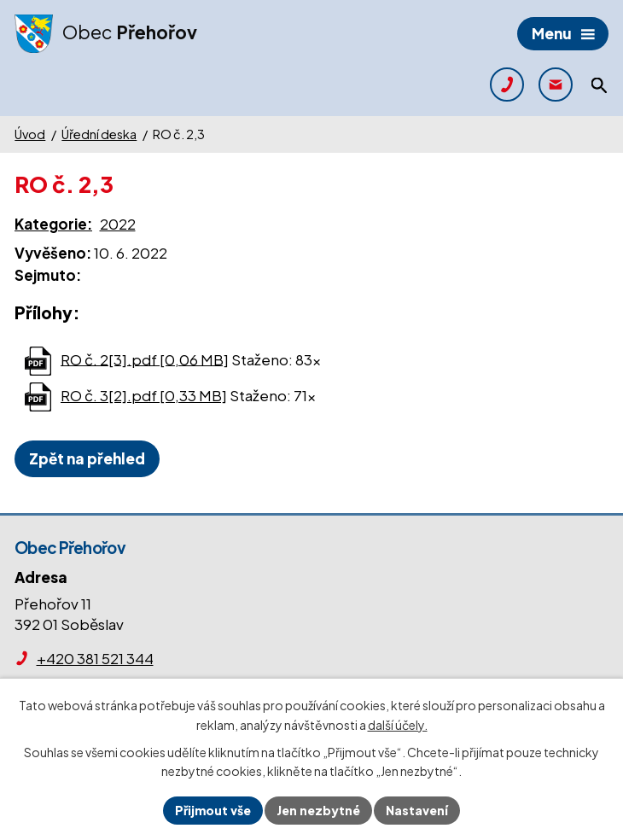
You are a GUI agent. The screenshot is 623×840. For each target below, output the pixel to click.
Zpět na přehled (87, 458)
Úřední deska (99, 134)
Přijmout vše (213, 810)
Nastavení (417, 810)
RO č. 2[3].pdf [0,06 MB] (145, 359)
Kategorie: (53, 224)
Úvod (30, 134)
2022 (118, 224)
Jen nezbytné (318, 810)
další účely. (398, 725)
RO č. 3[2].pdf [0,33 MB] (144, 395)
